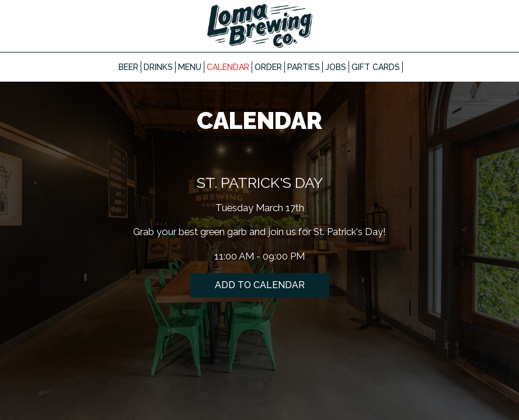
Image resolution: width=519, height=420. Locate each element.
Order (268, 67)
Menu (190, 67)
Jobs (336, 67)
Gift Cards (376, 67)
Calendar (228, 67)
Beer (128, 67)
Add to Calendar (260, 285)
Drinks (158, 67)
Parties (304, 67)
